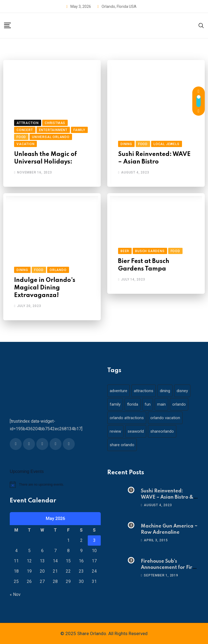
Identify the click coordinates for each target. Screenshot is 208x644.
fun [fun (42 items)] (148, 404)
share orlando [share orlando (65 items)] (122, 445)
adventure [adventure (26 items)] (118, 391)
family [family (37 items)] (115, 404)
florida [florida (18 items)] (133, 404)
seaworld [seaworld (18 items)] (136, 431)
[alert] (55, 485)
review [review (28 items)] (115, 431)
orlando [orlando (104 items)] (179, 404)
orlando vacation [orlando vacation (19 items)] (165, 418)
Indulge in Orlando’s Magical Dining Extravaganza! (45, 288)
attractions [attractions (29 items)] (144, 391)
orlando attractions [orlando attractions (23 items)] (127, 418)
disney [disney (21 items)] (182, 391)
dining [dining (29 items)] (165, 391)
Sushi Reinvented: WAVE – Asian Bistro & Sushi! (167, 497)
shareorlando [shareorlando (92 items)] (162, 431)
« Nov (15, 594)
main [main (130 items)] (161, 404)
